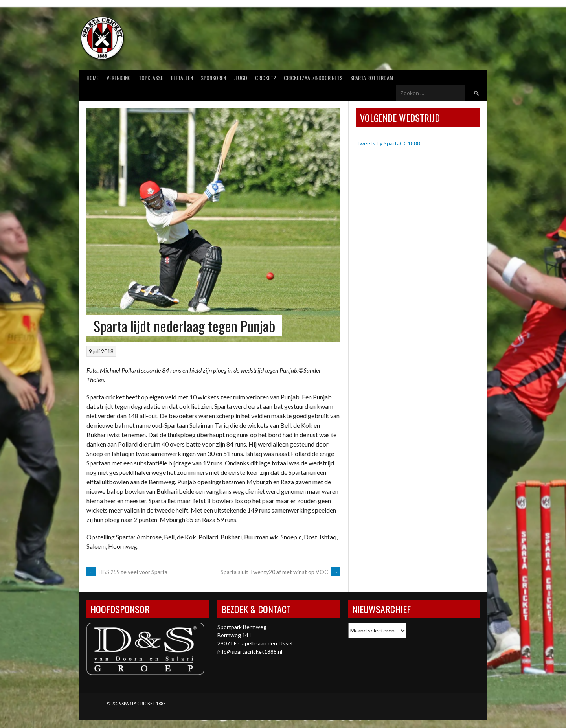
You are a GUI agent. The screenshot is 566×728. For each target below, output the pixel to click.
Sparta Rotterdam (372, 78)
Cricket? (266, 78)
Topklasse (151, 78)
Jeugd (241, 78)
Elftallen (182, 78)
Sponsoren (213, 78)
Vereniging (119, 78)
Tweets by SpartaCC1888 (388, 143)
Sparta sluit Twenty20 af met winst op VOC (280, 572)
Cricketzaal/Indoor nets (313, 78)
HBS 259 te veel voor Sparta (127, 572)
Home (93, 78)
